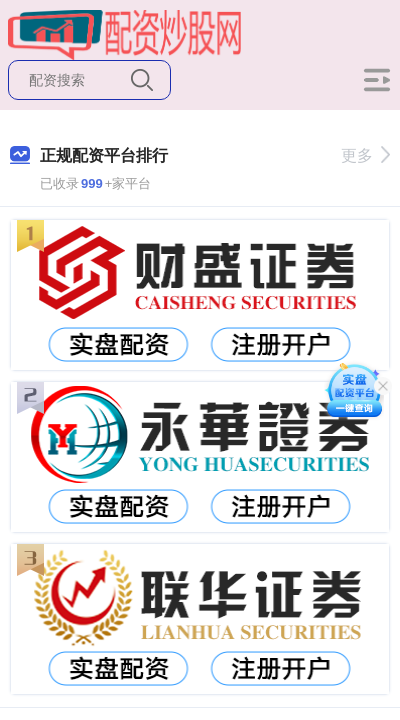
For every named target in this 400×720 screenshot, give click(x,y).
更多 (365, 155)
